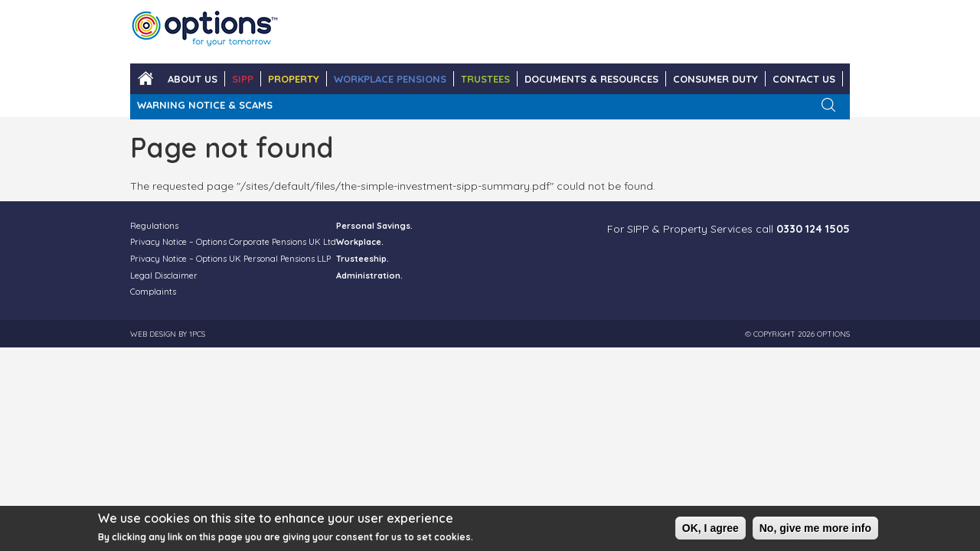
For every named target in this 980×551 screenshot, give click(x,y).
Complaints (153, 292)
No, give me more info (815, 531)
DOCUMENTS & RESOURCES (591, 79)
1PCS (197, 334)
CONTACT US (804, 79)
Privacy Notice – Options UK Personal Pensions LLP (230, 259)
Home (145, 79)
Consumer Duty (715, 79)
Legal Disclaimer (164, 275)
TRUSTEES (485, 79)
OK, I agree (710, 531)
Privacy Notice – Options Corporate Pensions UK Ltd (233, 242)
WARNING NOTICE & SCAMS (205, 105)
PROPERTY (294, 79)
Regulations (154, 226)
